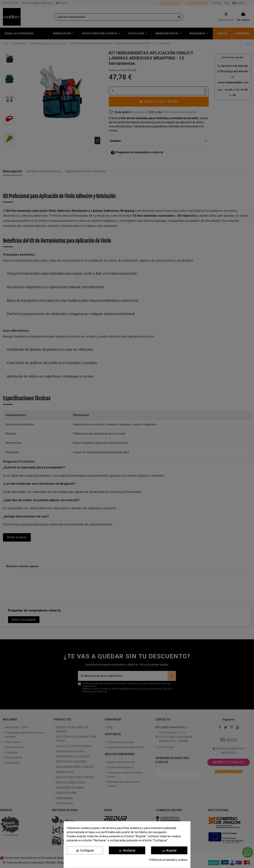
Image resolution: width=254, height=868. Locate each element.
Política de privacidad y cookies (168, 860)
